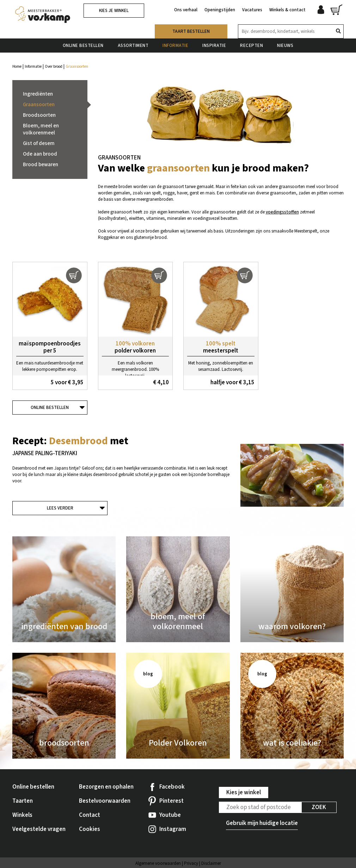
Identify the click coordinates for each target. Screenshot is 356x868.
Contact (90, 815)
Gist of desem (39, 143)
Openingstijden (220, 10)
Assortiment (133, 46)
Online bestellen (83, 46)
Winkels (22, 815)
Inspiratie (214, 46)
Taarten (23, 801)
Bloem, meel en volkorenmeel (41, 129)
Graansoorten (39, 105)
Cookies (90, 829)
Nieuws (285, 46)
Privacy (191, 863)
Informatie (175, 46)
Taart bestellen (191, 31)
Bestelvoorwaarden (105, 801)
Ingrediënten (38, 94)
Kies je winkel (114, 11)
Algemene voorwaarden (158, 863)
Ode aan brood (40, 154)
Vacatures (252, 10)
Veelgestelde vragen (39, 829)
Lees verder (60, 508)
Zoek (319, 807)
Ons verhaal (186, 10)
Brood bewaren (41, 165)
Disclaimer (211, 863)
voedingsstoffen (282, 212)
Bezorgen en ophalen (106, 787)
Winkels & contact (287, 10)
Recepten (251, 46)
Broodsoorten (39, 115)
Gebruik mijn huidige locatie (262, 823)
